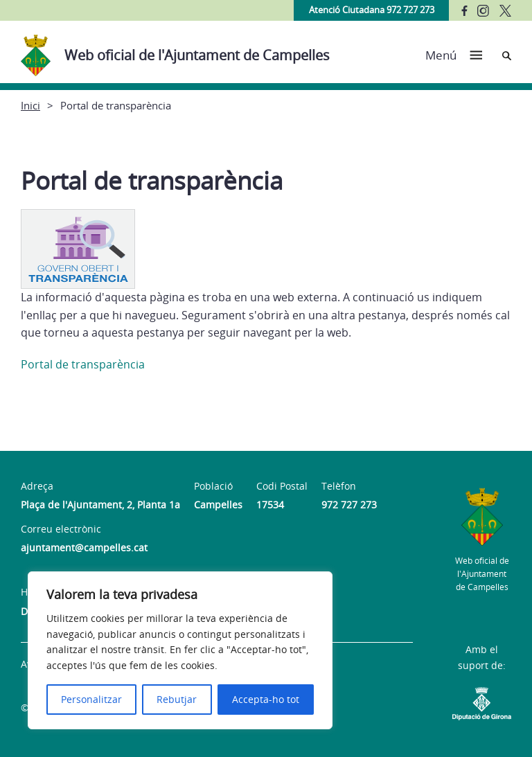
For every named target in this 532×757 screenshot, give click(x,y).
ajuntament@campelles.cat (84, 547)
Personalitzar (91, 699)
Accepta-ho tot (266, 699)
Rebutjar (177, 699)
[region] (180, 650)
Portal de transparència (83, 364)
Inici (30, 105)
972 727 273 (349, 505)
